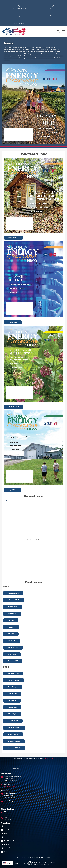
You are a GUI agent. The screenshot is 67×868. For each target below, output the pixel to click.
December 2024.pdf (14, 748)
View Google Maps (10, 786)
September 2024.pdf (14, 728)
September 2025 (14, 407)
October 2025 (13, 322)
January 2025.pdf (13, 593)
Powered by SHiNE (19, 864)
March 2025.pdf (13, 607)
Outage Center (53, 7)
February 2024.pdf (13, 680)
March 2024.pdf (13, 687)
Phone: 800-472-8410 (19, 7)
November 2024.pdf (14, 741)
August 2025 (12, 490)
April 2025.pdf (12, 614)
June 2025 (11, 627)
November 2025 (13, 238)
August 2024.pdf (13, 721)
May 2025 (11, 620)
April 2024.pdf (12, 694)
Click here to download (12, 501)
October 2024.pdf (13, 734)
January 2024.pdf (13, 673)
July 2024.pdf (12, 714)
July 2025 (11, 634)
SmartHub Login (19, 23)
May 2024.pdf (12, 701)
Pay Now (53, 16)
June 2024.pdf (12, 707)
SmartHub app (49, 759)
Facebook (16, 767)
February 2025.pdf (13, 600)
